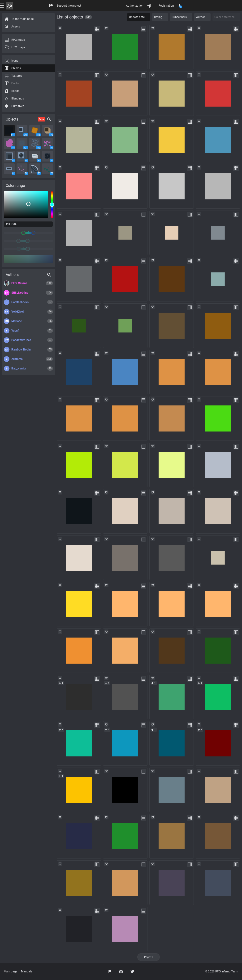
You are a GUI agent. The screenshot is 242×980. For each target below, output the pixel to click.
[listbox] (26, 205)
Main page (11, 971)
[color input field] (28, 224)
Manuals (27, 971)
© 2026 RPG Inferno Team (222, 971)
